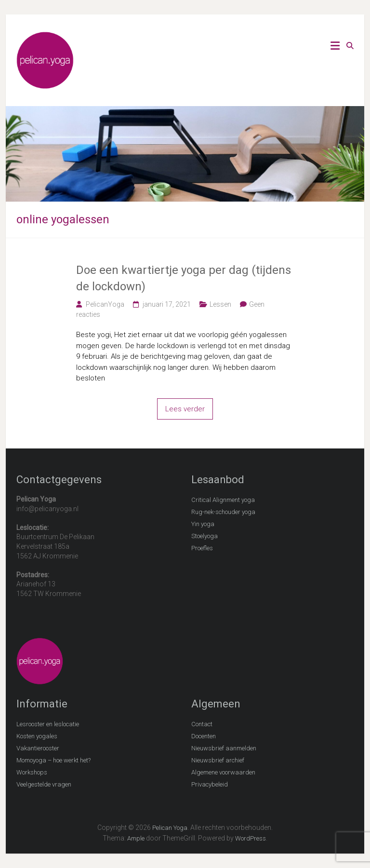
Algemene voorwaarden (223, 772)
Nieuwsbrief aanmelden (224, 748)
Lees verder (185, 409)
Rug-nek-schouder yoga (223, 512)
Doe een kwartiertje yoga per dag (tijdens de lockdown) (184, 278)
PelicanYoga (105, 304)
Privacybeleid (210, 784)
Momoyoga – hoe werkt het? (53, 760)
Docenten (204, 736)
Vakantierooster (38, 748)
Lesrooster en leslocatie (48, 724)
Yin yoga (203, 524)
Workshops (32, 772)
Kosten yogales (37, 736)
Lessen (220, 304)
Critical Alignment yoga (223, 500)
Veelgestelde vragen (44, 784)
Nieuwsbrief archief (218, 760)
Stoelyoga (205, 536)
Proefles (202, 548)
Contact (202, 724)
